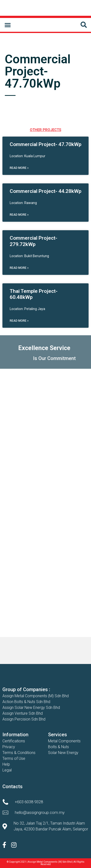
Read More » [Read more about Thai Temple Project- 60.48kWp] (19, 321)
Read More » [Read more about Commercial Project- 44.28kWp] (19, 215)
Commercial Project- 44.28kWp (45, 191)
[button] (8, 25)
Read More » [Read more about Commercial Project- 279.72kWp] (19, 268)
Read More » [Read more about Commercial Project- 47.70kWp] (19, 168)
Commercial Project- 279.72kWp (33, 241)
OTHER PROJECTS (45, 130)
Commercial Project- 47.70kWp (45, 144)
